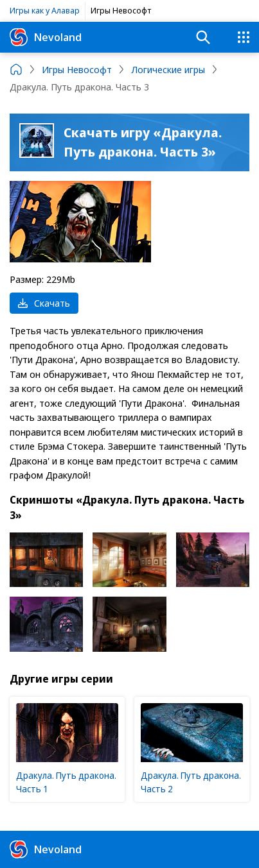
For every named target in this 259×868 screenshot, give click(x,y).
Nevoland (46, 37)
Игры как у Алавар (45, 10)
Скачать (44, 303)
